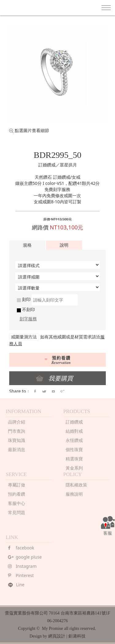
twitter (44, 392)
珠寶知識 (17, 440)
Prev (7, 68)
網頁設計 (57, 636)
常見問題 (17, 512)
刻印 (24, 299)
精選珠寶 (74, 459)
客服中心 (17, 503)
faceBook (35, 392)
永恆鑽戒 (74, 440)
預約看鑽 (17, 494)
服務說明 (74, 494)
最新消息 (17, 449)
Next (108, 68)
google (62, 392)
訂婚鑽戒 (74, 422)
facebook (21, 548)
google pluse (25, 557)
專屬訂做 (17, 485)
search (92, 8)
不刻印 (26, 309)
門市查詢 (17, 431)
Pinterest (21, 575)
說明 (64, 245)
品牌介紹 (17, 422)
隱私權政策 (76, 485)
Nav (106, 8)
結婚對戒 (74, 431)
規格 (27, 245)
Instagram (22, 566)
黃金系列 (74, 468)
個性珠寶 (74, 449)
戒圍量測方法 (24, 337)
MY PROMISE (26, 7)
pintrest (53, 392)
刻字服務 (28, 319)
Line (16, 585)
